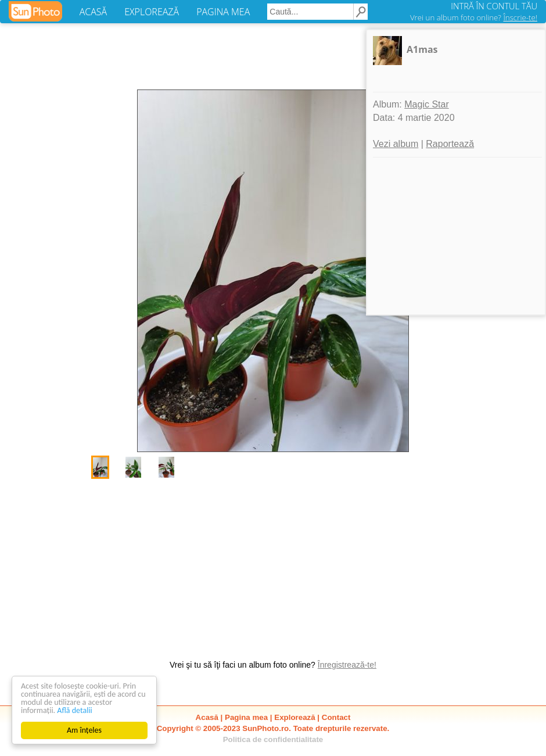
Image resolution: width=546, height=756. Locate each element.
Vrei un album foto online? (474, 17)
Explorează (294, 717)
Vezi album (396, 144)
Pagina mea (246, 717)
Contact (336, 717)
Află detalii (75, 710)
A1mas (422, 49)
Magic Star (426, 104)
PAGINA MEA (223, 12)
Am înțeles (84, 730)
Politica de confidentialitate (273, 739)
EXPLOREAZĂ (152, 12)
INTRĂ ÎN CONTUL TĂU (494, 6)
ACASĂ (93, 12)
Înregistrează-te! (347, 665)
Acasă (207, 717)
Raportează (450, 144)
